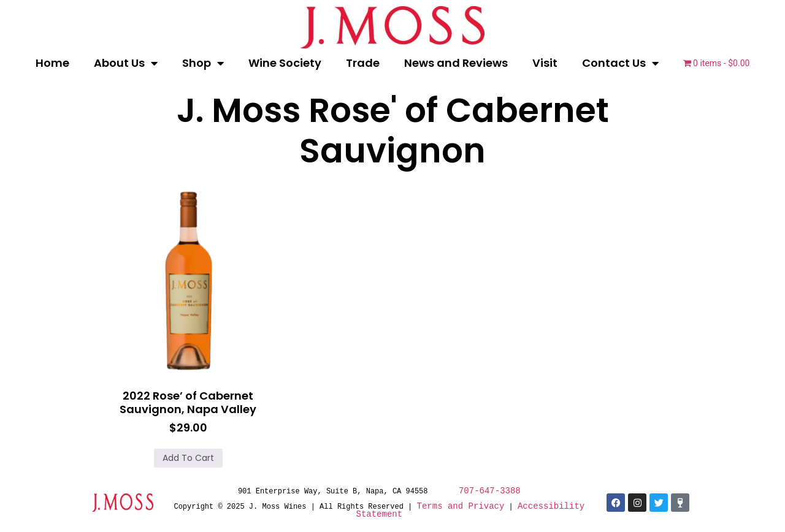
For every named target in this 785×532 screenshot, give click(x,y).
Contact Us (620, 63)
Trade (363, 63)
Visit (545, 63)
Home (52, 63)
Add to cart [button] (188, 458)
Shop (203, 63)
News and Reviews (456, 63)
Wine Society (285, 63)
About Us (126, 63)
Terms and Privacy (461, 506)
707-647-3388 (490, 491)
